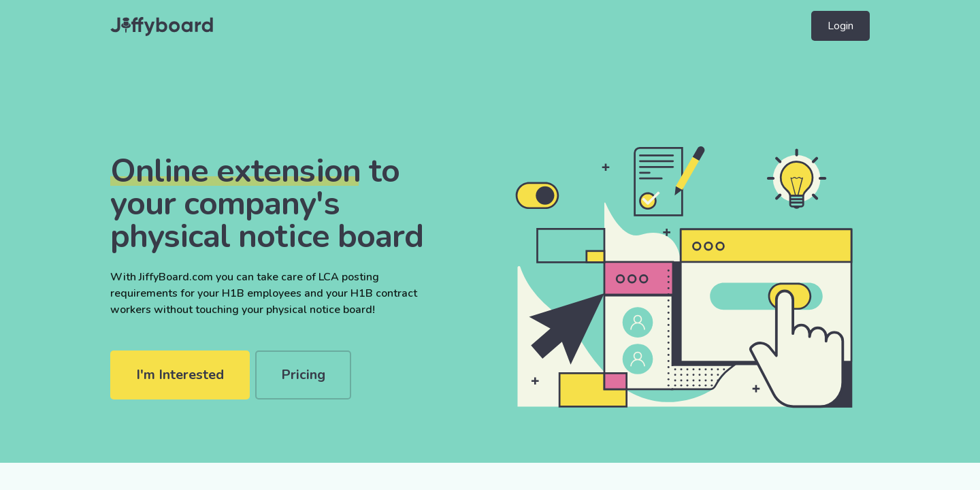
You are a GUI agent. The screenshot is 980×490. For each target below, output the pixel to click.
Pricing (303, 375)
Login (840, 26)
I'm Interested (180, 375)
